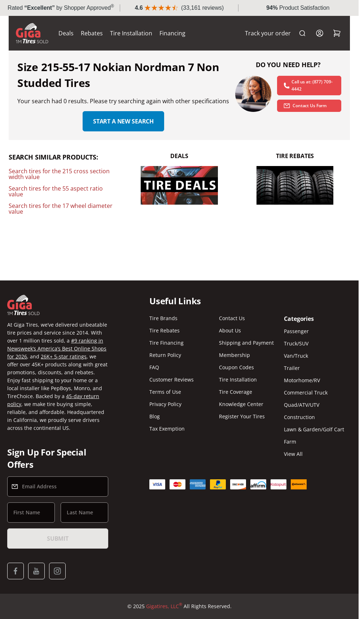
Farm (290, 442)
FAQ (154, 367)
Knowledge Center (241, 404)
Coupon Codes (236, 367)
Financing (172, 33)
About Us (230, 330)
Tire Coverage (236, 392)
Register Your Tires (242, 416)
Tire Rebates (165, 330)
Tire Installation (131, 33)
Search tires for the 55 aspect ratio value (56, 191)
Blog (155, 416)
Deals (66, 33)
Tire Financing (166, 343)
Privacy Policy (165, 404)
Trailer (292, 368)
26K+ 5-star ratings (64, 356)
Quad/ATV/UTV (302, 405)
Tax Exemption (167, 429)
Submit (58, 539)
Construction (299, 417)
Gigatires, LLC (164, 606)
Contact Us (232, 318)
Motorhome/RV (302, 380)
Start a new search (123, 121)
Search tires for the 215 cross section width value (59, 174)
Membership (234, 355)
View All (293, 454)
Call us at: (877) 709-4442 (308, 85)
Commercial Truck (306, 393)
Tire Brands (163, 318)
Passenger (296, 331)
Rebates (92, 33)
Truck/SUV (296, 343)
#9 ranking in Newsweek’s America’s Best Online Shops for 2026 (57, 348)
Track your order (268, 33)
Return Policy (165, 355)
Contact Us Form (305, 106)
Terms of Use (165, 392)
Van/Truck (296, 356)
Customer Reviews (172, 380)
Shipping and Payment (246, 343)
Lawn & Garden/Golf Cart (314, 429)
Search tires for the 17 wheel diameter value (61, 209)
